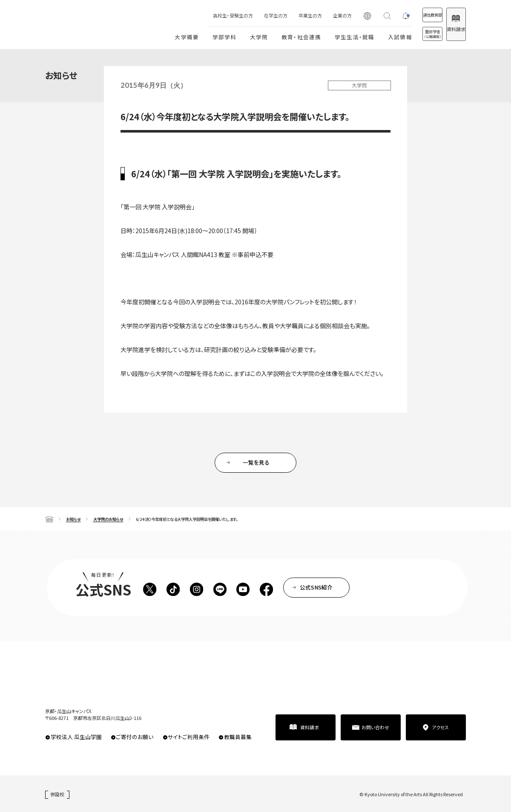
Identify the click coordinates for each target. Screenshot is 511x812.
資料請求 (449, 29)
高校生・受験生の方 (206, 15)
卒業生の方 (283, 15)
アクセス (440, 727)
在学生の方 (249, 15)
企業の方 (316, 15)
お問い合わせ (375, 727)
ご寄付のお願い (135, 737)
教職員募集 (238, 737)
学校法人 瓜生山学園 (76, 737)
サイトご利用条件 (189, 737)
